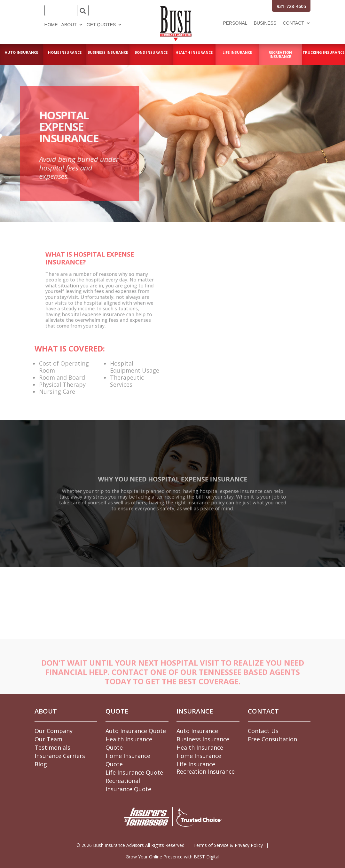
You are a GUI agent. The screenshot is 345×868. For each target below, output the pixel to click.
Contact (293, 23)
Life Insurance (196, 764)
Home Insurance (199, 756)
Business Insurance (203, 739)
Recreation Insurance (206, 771)
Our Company (54, 731)
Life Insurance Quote (134, 772)
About (69, 25)
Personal (235, 23)
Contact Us (263, 731)
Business (265, 23)
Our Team (48, 739)
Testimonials (52, 747)
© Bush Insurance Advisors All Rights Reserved (130, 845)
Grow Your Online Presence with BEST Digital (172, 857)
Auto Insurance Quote (136, 731)
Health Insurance (200, 747)
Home (51, 25)
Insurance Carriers (60, 756)
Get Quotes (101, 25)
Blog (41, 764)
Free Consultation (272, 739)
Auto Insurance (197, 731)
